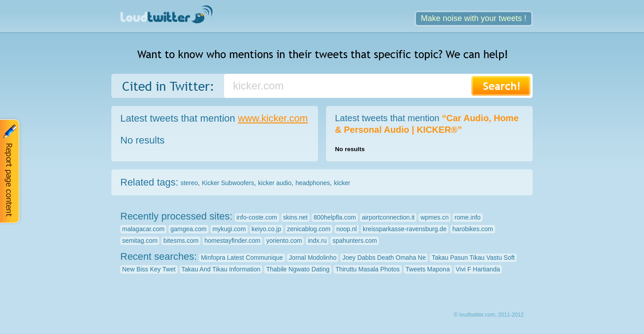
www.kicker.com (273, 118)
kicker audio (275, 183)
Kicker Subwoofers (228, 183)
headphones (313, 183)
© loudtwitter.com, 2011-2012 (489, 315)
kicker (342, 183)
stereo (189, 183)
